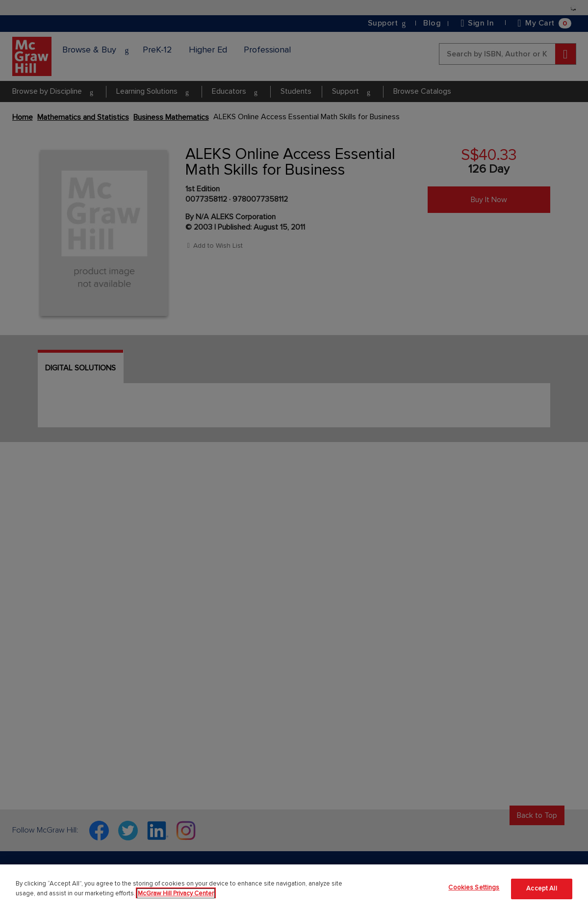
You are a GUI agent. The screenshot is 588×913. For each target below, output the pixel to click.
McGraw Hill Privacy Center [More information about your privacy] (176, 893)
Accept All (541, 888)
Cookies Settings (474, 887)
